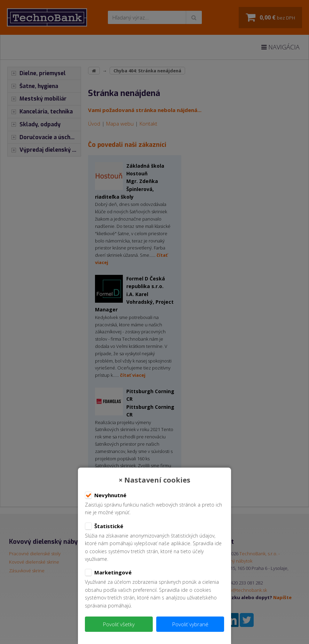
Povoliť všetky (119, 624)
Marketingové (108, 573)
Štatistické (104, 526)
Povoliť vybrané (190, 624)
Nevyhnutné (106, 495)
